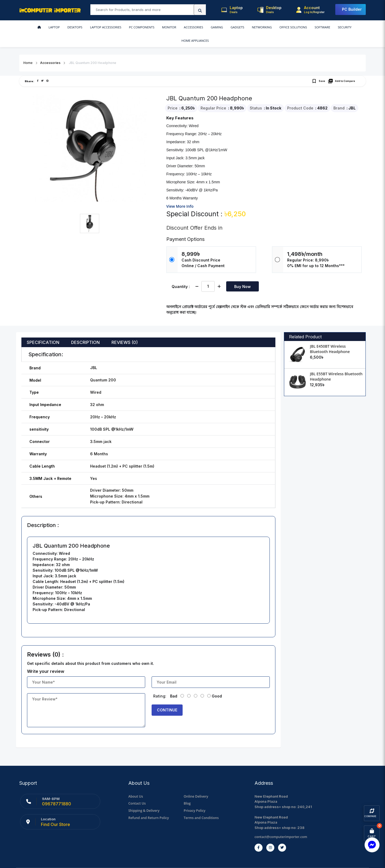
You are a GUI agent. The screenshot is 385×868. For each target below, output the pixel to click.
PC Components (117, 27)
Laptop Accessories (83, 27)
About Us (136, 783)
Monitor (143, 27)
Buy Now (242, 273)
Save (318, 68)
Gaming (186, 27)
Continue (167, 697)
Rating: (160, 683)
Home (28, 50)
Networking (226, 27)
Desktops (54, 27)
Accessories (165, 27)
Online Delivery (197, 783)
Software (283, 27)
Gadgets (204, 27)
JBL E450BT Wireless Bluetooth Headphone (330, 336)
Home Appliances (329, 27)
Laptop (36, 27)
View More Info (180, 193)
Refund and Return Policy (150, 804)
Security (303, 27)
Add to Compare (341, 68)
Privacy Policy (195, 797)
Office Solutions (256, 27)
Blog (187, 790)
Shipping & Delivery (145, 797)
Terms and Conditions (202, 804)
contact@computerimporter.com (282, 824)
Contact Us (137, 790)
